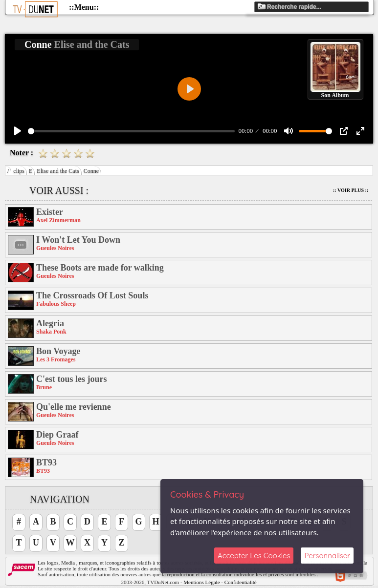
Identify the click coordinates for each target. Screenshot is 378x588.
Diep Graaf (57, 435)
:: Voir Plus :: (351, 190)
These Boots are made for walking (100, 268)
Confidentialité (241, 582)
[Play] (18, 131)
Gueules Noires (55, 248)
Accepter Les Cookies (254, 556)
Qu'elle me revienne (74, 407)
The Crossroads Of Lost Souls (92, 295)
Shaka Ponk (51, 332)
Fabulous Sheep (56, 304)
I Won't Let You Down (78, 240)
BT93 (46, 462)
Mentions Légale (201, 582)
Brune (44, 387)
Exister (50, 212)
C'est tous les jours (72, 379)
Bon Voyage (58, 351)
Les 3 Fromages (56, 359)
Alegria (50, 323)
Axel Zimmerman (58, 220)
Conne (91, 171)
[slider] (131, 131)
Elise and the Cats (58, 171)
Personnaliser (327, 556)
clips (19, 171)
